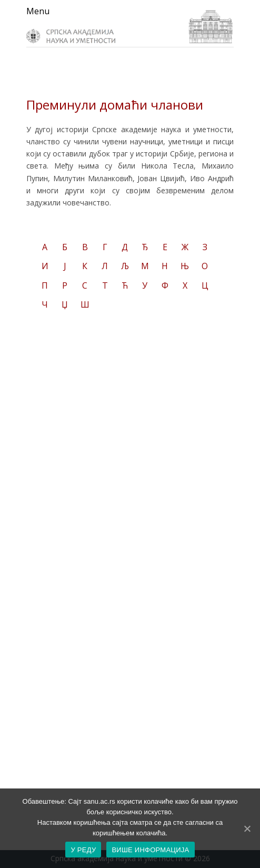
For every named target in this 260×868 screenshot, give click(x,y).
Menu (38, 11)
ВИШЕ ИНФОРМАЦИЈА (150, 850)
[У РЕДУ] (247, 828)
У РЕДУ (83, 850)
